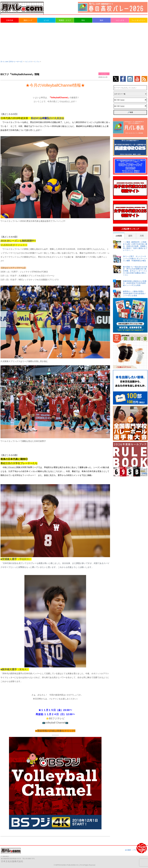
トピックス (120, 20)
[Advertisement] (74, 41)
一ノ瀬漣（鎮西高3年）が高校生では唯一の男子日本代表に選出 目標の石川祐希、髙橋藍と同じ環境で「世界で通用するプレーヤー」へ (135, 246)
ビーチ (46, 20)
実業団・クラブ (65, 20)
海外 (102, 20)
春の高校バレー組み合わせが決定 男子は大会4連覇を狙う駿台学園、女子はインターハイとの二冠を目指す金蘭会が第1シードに (135, 271)
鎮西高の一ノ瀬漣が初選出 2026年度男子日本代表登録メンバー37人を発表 (134, 293)
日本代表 (10, 20)
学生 (83, 20)
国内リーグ (28, 20)
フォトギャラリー (138, 20)
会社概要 (128, 850)
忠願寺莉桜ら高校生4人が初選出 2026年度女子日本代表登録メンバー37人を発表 (135, 283)
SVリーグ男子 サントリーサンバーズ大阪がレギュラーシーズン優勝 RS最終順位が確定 (135, 258)
